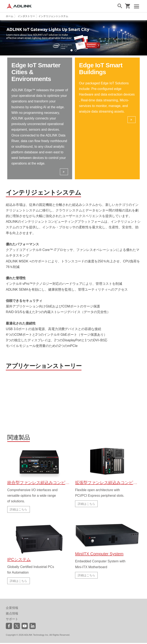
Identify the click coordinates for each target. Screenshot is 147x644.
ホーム (10, 16)
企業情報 (12, 609)
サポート (12, 620)
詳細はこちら (18, 511)
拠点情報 (12, 614)
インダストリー (26, 16)
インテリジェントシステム (53, 16)
